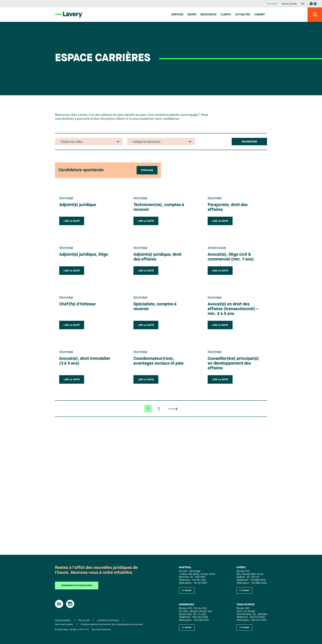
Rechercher (249, 142)
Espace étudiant (63, 620)
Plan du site (84, 620)
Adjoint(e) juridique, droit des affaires (157, 257)
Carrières (272, 4)
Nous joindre (289, 4)
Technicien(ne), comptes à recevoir (159, 207)
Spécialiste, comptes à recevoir (155, 307)
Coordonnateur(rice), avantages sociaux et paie (159, 361)
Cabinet (260, 15)
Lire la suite (72, 221)
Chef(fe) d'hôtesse (77, 304)
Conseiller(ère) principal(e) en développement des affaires (233, 364)
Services (177, 15)
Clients (226, 15)
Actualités (243, 15)
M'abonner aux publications (77, 586)
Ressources (208, 15)
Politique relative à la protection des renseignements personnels (112, 625)
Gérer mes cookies (64, 625)
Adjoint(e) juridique (78, 205)
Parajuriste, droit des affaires (228, 207)
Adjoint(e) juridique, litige (84, 255)
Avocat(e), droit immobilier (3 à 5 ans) (85, 361)
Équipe (192, 15)
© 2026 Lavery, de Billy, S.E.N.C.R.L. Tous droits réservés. (83, 630)
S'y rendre (187, 590)
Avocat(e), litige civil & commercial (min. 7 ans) (231, 257)
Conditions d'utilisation (108, 620)
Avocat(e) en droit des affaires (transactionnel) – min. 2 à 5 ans (233, 309)
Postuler (147, 170)
